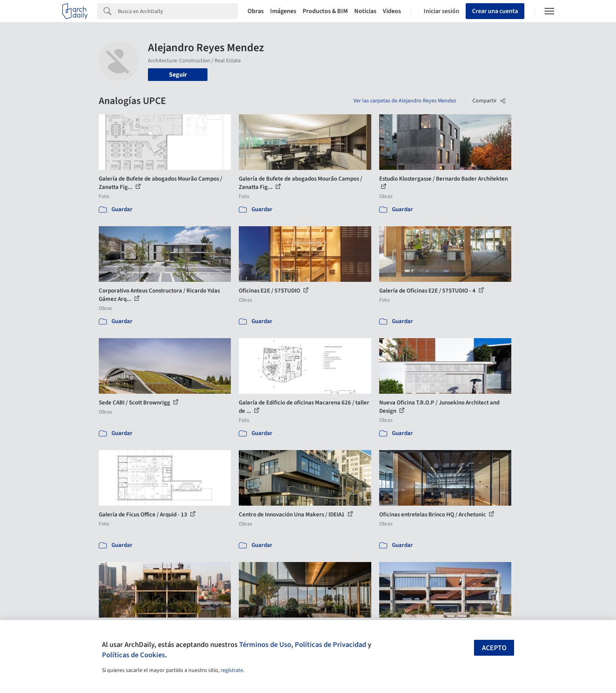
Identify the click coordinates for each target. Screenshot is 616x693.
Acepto (494, 648)
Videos (392, 11)
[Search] (178, 11)
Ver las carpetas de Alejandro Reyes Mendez (405, 101)
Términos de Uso (265, 645)
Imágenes (283, 11)
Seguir (178, 75)
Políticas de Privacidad (330, 645)
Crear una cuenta (495, 11)
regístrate (232, 670)
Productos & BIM (325, 11)
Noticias (365, 11)
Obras (256, 11)
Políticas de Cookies (133, 655)
